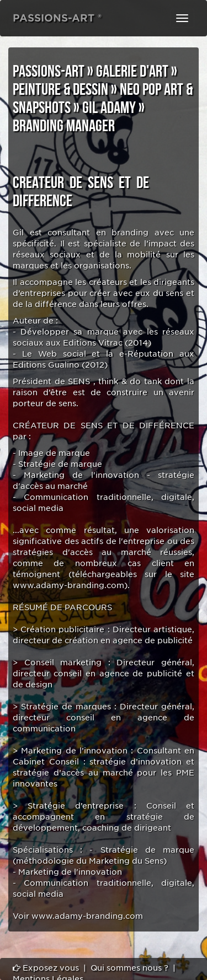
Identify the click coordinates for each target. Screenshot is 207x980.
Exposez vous (46, 968)
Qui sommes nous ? (129, 968)
